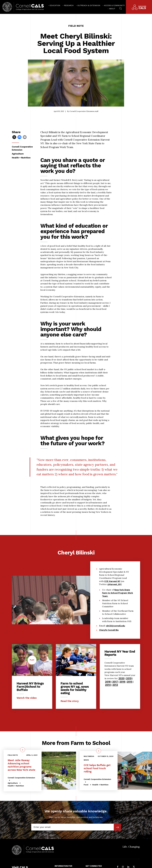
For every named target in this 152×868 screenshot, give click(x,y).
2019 (129, 678)
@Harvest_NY (114, 601)
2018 (108, 682)
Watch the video (27, 698)
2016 (122, 682)
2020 (121, 678)
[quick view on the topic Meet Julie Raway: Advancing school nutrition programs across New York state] (23, 750)
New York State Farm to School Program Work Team (118, 610)
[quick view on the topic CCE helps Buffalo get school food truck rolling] (99, 751)
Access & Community (114, 5)
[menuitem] (54, 5)
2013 (115, 685)
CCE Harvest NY (112, 598)
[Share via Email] (25, 137)
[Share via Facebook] (20, 137)
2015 (130, 682)
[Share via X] (14, 137)
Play (33, 661)
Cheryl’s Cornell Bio (109, 647)
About (112, 9)
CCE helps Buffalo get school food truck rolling (97, 768)
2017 (115, 682)
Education (55, 5)
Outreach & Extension (89, 5)
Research (69, 5)
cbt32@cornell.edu (115, 642)
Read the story (70, 701)
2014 (108, 685)
